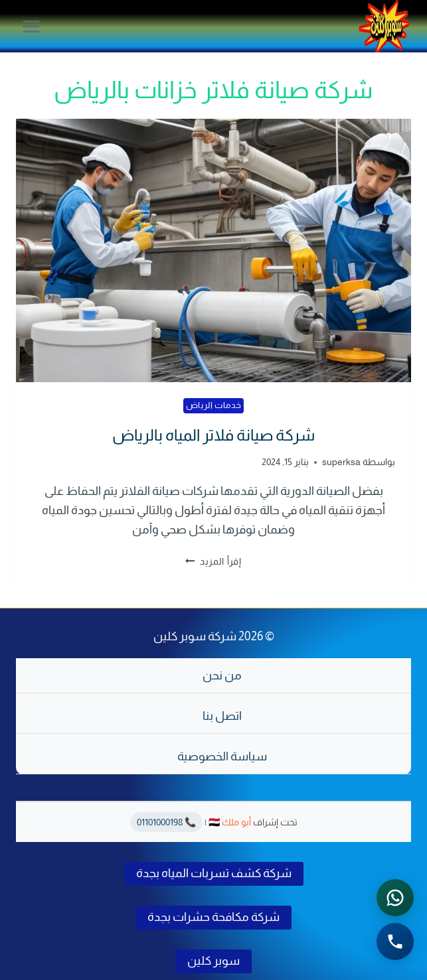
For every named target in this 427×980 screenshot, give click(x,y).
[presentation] (213, 250)
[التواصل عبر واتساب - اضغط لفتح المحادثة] (395, 898)
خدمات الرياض (214, 405)
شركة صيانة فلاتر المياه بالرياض (213, 435)
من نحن (222, 675)
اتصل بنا (222, 716)
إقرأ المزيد (213, 561)
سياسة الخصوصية (222, 756)
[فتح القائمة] (32, 26)
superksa (341, 462)
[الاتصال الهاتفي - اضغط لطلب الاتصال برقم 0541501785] (395, 942)
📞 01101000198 (166, 822)
